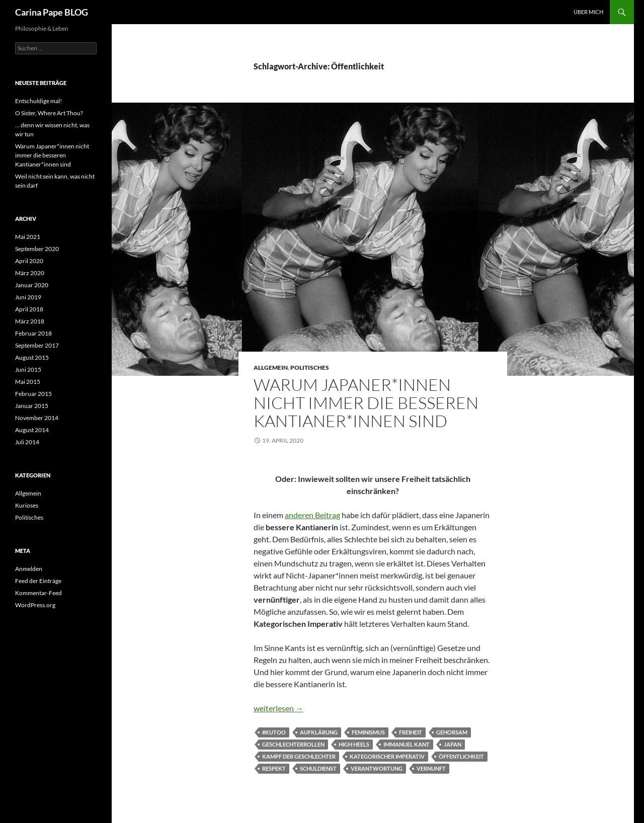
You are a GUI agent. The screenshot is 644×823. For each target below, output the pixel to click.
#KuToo (274, 732)
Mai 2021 (28, 237)
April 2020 (29, 261)
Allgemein (271, 367)
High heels (354, 744)
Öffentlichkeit (461, 756)
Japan (453, 744)
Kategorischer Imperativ (387, 756)
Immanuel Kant (407, 744)
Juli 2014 (27, 442)
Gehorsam (452, 732)
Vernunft (431, 768)
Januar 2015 (32, 406)
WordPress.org (35, 605)
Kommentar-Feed (38, 593)
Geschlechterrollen (293, 744)
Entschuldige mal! (38, 101)
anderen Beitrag (312, 515)
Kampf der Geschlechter (299, 756)
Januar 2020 (32, 285)
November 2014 (37, 418)
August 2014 (32, 430)
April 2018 (29, 309)
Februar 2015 (33, 394)
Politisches (310, 367)
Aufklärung (319, 732)
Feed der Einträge (38, 581)
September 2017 (37, 345)
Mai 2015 (28, 382)
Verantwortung (377, 768)
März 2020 (30, 273)
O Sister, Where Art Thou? (49, 113)
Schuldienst (318, 768)
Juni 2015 (28, 369)
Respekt (274, 768)
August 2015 (32, 357)
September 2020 (37, 249)
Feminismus (368, 732)
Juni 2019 (28, 297)
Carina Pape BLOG (52, 12)
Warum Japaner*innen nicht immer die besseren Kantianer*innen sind (366, 403)
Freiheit (411, 732)
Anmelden (29, 569)
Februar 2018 (33, 333)
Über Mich (588, 12)
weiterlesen (278, 708)
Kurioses (27, 505)
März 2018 (30, 321)
